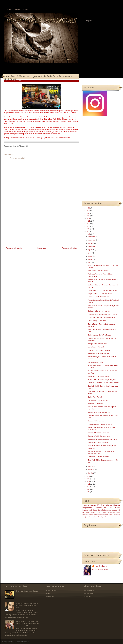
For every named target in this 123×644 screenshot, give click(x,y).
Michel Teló (87, 596)
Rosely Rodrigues (100, 517)
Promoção (93, 517)
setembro (92, 246)
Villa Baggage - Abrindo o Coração (99, 412)
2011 (88, 484)
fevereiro (91, 470)
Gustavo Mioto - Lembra (96, 421)
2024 (88, 211)
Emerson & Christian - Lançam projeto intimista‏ (104, 383)
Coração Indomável (105, 510)
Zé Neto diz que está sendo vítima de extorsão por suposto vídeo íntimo (27, 606)
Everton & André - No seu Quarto (99, 436)
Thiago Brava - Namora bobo (98, 344)
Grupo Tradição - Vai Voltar (97, 321)
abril (90, 263)
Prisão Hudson (114, 508)
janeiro (91, 473)
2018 (88, 226)
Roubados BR (49, 596)
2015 (88, 234)
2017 (88, 229)
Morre (114, 510)
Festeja (84, 517)
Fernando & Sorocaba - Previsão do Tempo (102, 314)
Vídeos (25, 10)
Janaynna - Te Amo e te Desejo (98, 376)
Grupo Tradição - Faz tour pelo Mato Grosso (103, 290)
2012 (88, 481)
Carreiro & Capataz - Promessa (98, 433)
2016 (88, 232)
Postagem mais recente (14, 248)
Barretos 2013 (87, 510)
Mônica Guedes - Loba (96, 362)
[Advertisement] (23, 229)
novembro (92, 240)
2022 (88, 216)
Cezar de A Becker (101, 566)
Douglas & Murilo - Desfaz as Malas (100, 424)
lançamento (87, 508)
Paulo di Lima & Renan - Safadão (99, 350)
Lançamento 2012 (92, 505)
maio (90, 259)
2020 (88, 221)
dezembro (92, 237)
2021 (88, 218)
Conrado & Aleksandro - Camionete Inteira (102, 318)
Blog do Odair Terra (51, 590)
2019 (88, 224)
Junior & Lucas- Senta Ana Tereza (99, 335)
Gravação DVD (106, 512)
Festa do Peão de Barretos (113, 515)
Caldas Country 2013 (99, 515)
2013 (88, 479)
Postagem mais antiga (69, 248)
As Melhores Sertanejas (22, 642)
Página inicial (42, 248)
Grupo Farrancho (89, 590)
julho (90, 253)
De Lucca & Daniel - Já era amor (99, 311)
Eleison (95, 510)
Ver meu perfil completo (100, 569)
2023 (88, 213)
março (91, 467)
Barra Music (90, 515)
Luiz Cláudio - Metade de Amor (98, 400)
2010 (88, 487)
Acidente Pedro (111, 505)
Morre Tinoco (116, 512)
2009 (88, 489)
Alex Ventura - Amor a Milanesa (98, 443)
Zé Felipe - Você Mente (96, 404)
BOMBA (85, 515)
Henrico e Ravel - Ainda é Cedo (98, 297)
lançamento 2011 (100, 508)
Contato (17, 10)
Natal (88, 517)
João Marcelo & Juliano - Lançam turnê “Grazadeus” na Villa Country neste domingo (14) (27, 624)
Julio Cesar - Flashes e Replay (98, 271)
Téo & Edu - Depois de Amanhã (98, 353)
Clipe (99, 512)
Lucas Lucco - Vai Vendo (96, 347)
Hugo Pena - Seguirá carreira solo (27, 591)
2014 (88, 476)
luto (106, 517)
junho (90, 256)
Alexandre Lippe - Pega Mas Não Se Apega (102, 439)
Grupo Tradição (89, 593)
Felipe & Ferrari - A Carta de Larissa (100, 294)
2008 (88, 492)
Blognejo (47, 593)
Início (9, 10)
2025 (88, 208)
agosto (91, 250)
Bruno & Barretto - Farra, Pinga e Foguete (102, 380)
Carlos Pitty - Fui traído (96, 397)
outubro (91, 243)
